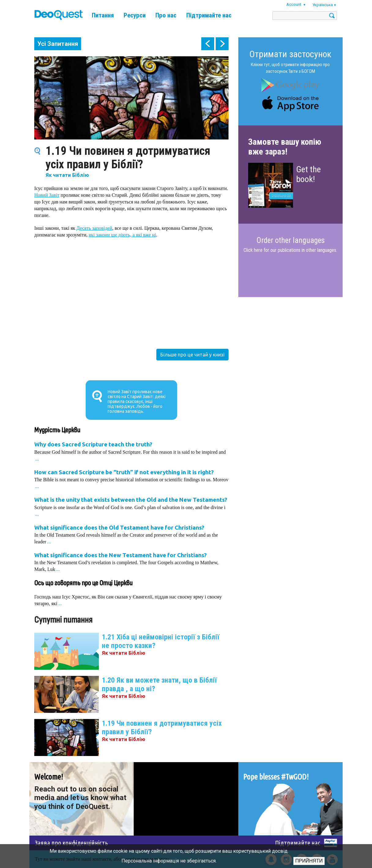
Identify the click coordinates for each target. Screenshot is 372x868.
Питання (103, 15)
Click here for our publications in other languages (290, 250)
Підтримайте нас (209, 15)
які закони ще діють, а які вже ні (122, 235)
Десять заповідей (94, 228)
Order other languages (290, 240)
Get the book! (309, 174)
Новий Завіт (47, 195)
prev (208, 44)
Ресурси (135, 15)
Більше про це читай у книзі (192, 355)
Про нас (166, 15)
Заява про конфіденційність (71, 843)
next (222, 44)
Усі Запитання (58, 44)
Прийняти (309, 861)
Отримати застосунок (290, 54)
